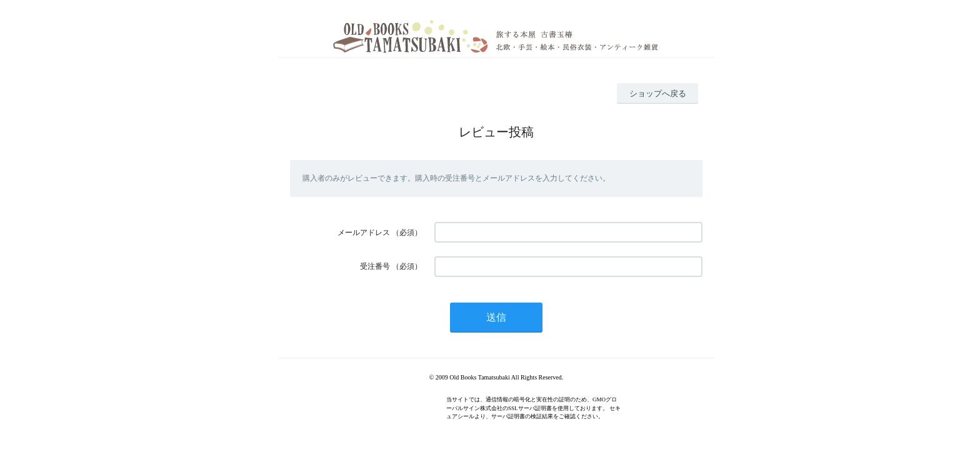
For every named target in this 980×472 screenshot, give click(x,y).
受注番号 (375, 266)
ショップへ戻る (658, 93)
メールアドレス (364, 233)
